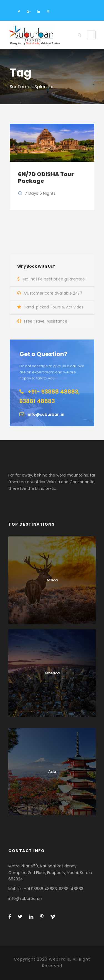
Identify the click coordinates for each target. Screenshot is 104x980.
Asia (52, 772)
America (52, 673)
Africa (52, 580)
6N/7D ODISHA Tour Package (46, 178)
